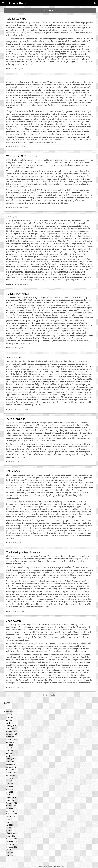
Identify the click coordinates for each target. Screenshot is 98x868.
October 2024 (11, 770)
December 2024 (11, 764)
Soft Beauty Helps (16, 19)
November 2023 (11, 786)
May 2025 (9, 751)
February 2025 (11, 759)
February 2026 (11, 726)
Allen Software (18, 3)
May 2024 (9, 784)
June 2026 (9, 715)
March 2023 (10, 795)
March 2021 (10, 831)
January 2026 (11, 728)
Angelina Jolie (14, 621)
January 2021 (11, 836)
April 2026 (9, 720)
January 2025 (11, 762)
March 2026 (10, 723)
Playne (61, 866)
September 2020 (12, 847)
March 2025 (10, 756)
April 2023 (9, 792)
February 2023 (11, 797)
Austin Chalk (68, 643)
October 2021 (11, 811)
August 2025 (10, 742)
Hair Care (11, 217)
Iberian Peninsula (16, 419)
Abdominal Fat (14, 358)
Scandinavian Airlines (36, 485)
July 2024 (9, 778)
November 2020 (11, 842)
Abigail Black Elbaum (67, 95)
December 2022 (11, 803)
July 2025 (9, 745)
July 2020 (9, 853)
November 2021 (11, 808)
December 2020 (11, 839)
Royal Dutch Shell (67, 649)
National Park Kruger (18, 294)
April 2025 (9, 753)
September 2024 (12, 773)
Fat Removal (13, 471)
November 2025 (11, 734)
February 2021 (11, 833)
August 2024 (10, 775)
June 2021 (9, 822)
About (8, 706)
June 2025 (9, 748)
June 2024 (9, 781)
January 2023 (11, 800)
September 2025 (12, 739)
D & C (9, 78)
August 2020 (10, 850)
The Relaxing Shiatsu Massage (23, 552)
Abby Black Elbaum (38, 41)
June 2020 (9, 855)
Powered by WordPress (43, 866)
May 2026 (9, 718)
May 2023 (9, 789)
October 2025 (11, 737)
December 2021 (11, 806)
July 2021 (9, 820)
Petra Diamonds (58, 163)
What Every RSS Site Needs (21, 156)
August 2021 (10, 817)
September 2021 (12, 814)
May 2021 (9, 825)
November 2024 (11, 767)
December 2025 (11, 731)
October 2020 (11, 844)
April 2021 (9, 828)
